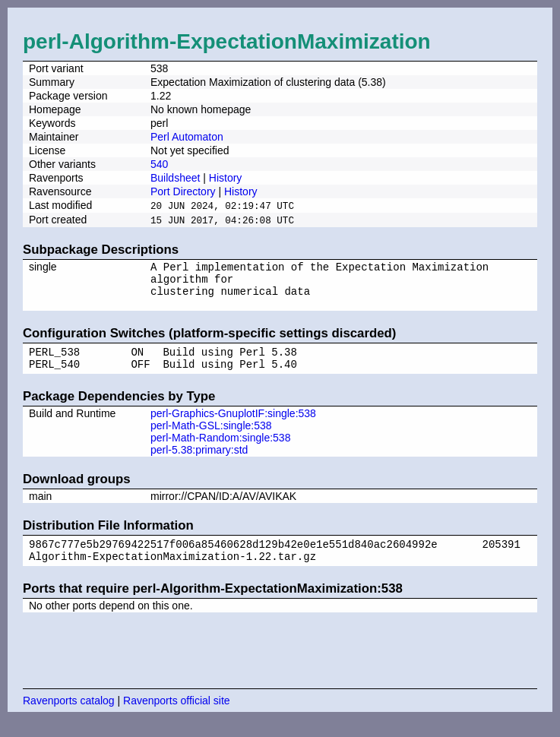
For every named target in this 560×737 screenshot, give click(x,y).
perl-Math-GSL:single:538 (211, 438)
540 (159, 164)
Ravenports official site (177, 718)
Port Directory (183, 191)
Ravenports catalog (69, 718)
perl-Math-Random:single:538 (220, 451)
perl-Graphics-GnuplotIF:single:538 (233, 426)
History (226, 178)
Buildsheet (175, 178)
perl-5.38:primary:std (199, 463)
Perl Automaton (187, 137)
